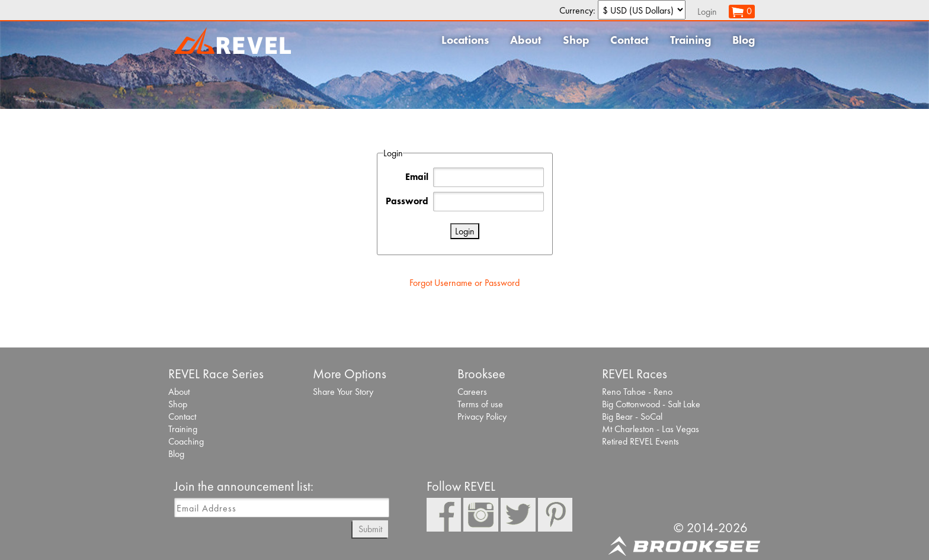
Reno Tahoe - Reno (637, 392)
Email (417, 177)
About (526, 40)
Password (407, 201)
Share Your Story (343, 392)
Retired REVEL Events (640, 441)
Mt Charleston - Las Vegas (651, 429)
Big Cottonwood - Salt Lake (651, 404)
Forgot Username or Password (464, 283)
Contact (630, 40)
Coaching (186, 441)
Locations (465, 40)
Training (691, 40)
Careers (472, 392)
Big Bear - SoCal (632, 416)
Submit (370, 529)
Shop (576, 40)
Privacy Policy (482, 416)
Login (707, 12)
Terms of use (480, 404)
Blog (744, 40)
